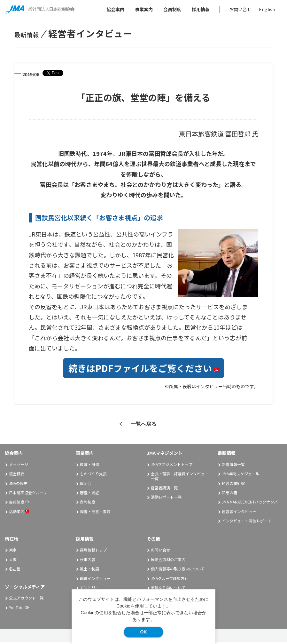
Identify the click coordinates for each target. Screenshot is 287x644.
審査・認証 (89, 494)
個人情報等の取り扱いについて (178, 571)
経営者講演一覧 (164, 490)
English (266, 10)
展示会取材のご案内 (168, 561)
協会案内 (114, 10)
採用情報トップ (93, 552)
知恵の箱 (229, 494)
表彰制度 (88, 504)
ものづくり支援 (93, 475)
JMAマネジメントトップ (172, 466)
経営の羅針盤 (233, 485)
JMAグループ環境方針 (170, 580)
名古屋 (15, 571)
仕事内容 (88, 561)
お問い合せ (239, 10)
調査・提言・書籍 (95, 513)
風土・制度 (89, 571)
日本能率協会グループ (28, 494)
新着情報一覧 (233, 466)
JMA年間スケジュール (240, 475)
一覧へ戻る (143, 426)
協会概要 (17, 475)
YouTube (17, 609)
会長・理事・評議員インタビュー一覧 (180, 478)
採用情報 (200, 10)
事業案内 (143, 10)
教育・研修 (89, 466)
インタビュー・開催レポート (247, 523)
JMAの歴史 (18, 485)
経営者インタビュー (239, 513)
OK (144, 632)
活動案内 (19, 513)
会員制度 (171, 10)
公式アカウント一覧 (26, 600)
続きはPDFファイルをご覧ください (143, 370)
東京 (13, 552)
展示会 (86, 485)
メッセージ (19, 466)
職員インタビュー (95, 580)
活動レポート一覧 (166, 499)
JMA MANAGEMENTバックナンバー (252, 504)
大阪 (13, 561)
